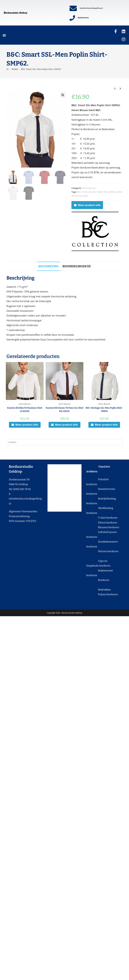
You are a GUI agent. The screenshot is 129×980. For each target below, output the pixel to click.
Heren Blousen (89, 188)
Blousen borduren (103, 527)
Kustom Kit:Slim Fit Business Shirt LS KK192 (25, 410)
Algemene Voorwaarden (23, 511)
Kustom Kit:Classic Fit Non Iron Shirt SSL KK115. (64, 410)
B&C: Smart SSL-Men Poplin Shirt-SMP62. (41, 69)
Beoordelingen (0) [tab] (77, 266)
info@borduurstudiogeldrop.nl (91, 8)
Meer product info (87, 205)
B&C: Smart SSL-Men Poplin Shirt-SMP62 (96, 192)
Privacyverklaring (19, 516)
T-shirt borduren (102, 518)
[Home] (7, 69)
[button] (4, 35)
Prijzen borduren (102, 594)
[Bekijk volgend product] (120, 89)
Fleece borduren (102, 523)
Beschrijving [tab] (49, 266)
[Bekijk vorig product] (115, 89)
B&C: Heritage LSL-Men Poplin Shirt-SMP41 (104, 410)
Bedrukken (98, 590)
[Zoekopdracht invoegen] (64, 442)
